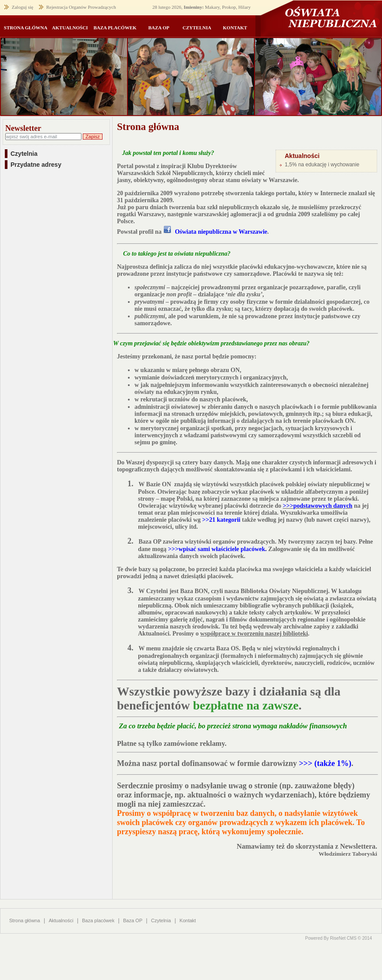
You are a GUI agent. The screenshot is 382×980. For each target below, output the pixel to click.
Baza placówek (98, 920)
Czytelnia (161, 920)
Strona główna (25, 920)
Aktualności (61, 920)
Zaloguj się (23, 7)
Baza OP (133, 920)
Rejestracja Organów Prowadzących (81, 7)
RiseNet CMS (343, 938)
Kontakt (188, 920)
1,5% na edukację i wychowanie (322, 165)
